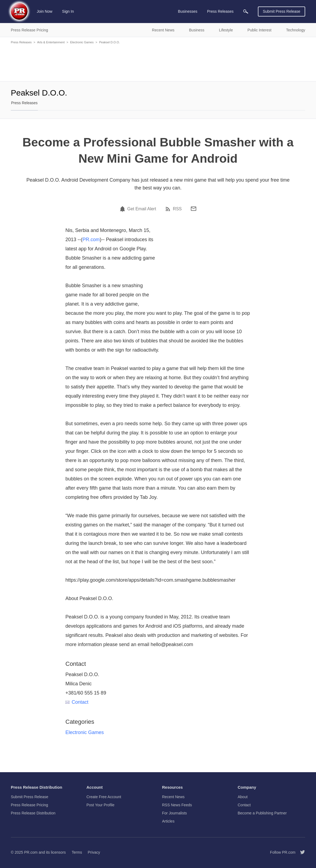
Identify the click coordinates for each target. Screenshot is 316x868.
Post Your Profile (101, 805)
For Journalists (175, 813)
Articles (168, 821)
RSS (177, 209)
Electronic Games (82, 42)
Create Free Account (104, 797)
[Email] (194, 209)
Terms (77, 852)
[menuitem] (246, 12)
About (243, 797)
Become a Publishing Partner (262, 813)
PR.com (91, 240)
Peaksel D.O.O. (109, 42)
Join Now (45, 11)
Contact (77, 702)
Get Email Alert (142, 209)
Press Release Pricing (29, 805)
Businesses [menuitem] (188, 11)
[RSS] (169, 209)
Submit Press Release (282, 11)
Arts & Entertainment (51, 42)
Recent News (173, 797)
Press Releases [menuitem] (220, 11)
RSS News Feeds (177, 805)
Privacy (94, 852)
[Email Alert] (123, 209)
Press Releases (21, 42)
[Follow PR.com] (300, 852)
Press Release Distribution (33, 813)
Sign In (68, 11)
